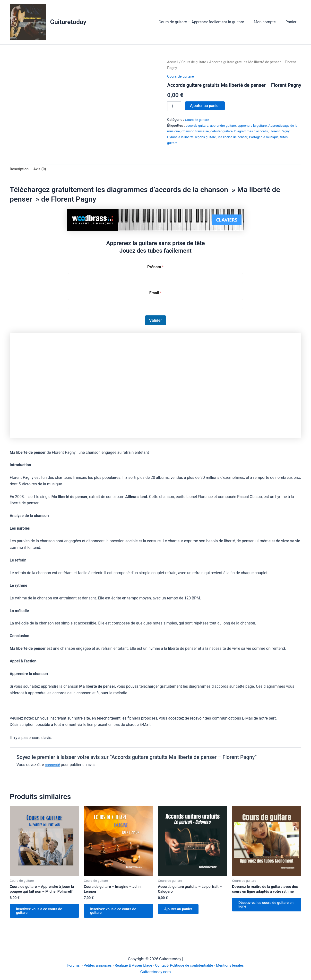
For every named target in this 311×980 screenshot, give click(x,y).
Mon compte (268, 22)
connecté (53, 765)
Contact (162, 966)
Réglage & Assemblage (133, 966)
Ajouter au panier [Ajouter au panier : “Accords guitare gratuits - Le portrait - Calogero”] (180, 911)
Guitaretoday (68, 22)
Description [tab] (20, 169)
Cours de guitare (195, 62)
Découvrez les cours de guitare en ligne (266, 912)
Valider (155, 321)
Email (156, 294)
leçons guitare (219, 137)
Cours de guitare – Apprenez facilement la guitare (206, 22)
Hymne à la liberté (192, 137)
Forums (69, 966)
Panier (292, 22)
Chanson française (205, 131)
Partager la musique (281, 137)
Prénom (155, 268)
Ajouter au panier (205, 106)
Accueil (173, 62)
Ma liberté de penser (248, 137)
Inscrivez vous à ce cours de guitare (41, 913)
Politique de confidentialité (194, 966)
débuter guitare (233, 131)
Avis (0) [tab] (41, 169)
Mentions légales (234, 966)
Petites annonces (94, 966)
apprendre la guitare (256, 126)
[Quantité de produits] (174, 106)
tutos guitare (177, 143)
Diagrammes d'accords (264, 131)
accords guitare (198, 126)
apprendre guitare (225, 126)
